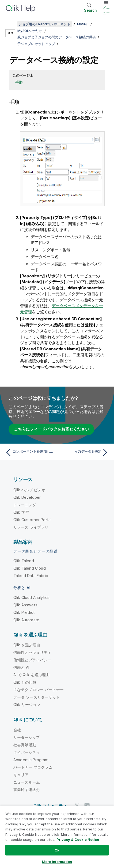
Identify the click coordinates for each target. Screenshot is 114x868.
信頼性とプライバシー (32, 660)
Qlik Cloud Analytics (31, 597)
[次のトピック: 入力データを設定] (84, 452)
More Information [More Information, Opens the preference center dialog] (57, 862)
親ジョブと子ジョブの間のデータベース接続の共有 (57, 37)
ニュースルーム (27, 782)
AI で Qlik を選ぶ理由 (31, 675)
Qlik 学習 (21, 512)
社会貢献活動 (25, 745)
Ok (57, 850)
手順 (19, 82)
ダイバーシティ (27, 752)
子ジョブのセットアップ (36, 44)
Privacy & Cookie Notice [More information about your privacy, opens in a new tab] (78, 839)
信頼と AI (21, 667)
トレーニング (25, 505)
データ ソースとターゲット (37, 697)
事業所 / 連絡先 (26, 790)
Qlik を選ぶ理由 (27, 645)
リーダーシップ (27, 737)
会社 (17, 730)
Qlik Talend (24, 561)
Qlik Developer (27, 497)
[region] (57, 837)
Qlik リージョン (27, 705)
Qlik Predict (24, 612)
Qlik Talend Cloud (30, 568)
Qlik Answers (25, 605)
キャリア (21, 775)
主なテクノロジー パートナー (39, 690)
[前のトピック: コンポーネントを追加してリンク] (30, 452)
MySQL (83, 24)
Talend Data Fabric (31, 576)
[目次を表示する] (11, 24)
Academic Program (31, 760)
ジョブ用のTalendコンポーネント (45, 24)
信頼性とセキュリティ (32, 652)
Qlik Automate (26, 620)
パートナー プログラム (33, 767)
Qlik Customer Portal (32, 520)
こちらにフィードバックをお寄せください (51, 429)
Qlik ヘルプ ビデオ (29, 490)
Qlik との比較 (25, 682)
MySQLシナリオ (30, 31)
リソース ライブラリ (31, 527)
